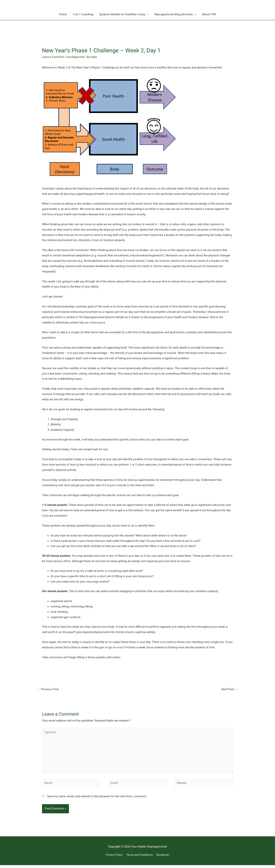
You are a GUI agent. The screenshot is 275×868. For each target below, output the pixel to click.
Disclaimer (164, 857)
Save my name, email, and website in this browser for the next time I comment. (97, 799)
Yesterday (48, 189)
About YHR (209, 14)
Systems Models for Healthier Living (122, 14)
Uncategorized (77, 57)
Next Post (229, 689)
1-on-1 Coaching (83, 14)
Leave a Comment (54, 57)
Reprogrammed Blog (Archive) (173, 14)
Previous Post (49, 689)
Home (63, 14)
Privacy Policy (113, 857)
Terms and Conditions (140, 857)
